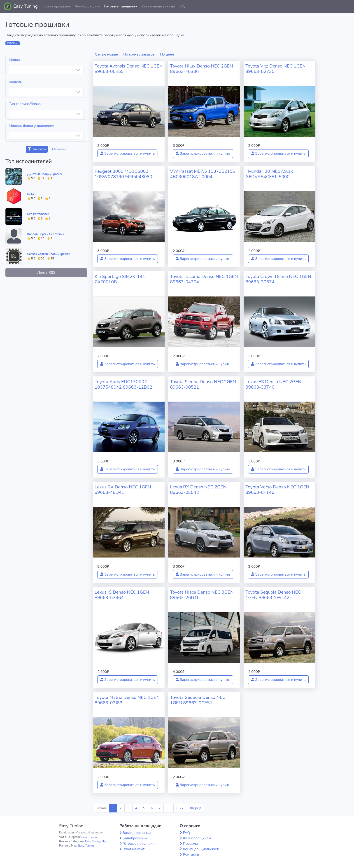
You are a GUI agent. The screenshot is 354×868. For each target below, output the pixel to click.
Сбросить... (60, 149)
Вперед (195, 808)
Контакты (191, 854)
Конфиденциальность (201, 849)
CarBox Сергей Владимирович (49, 254)
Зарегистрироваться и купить (128, 154)
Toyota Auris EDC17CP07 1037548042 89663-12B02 (123, 384)
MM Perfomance (38, 214)
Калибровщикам (197, 838)
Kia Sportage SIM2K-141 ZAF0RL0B (120, 279)
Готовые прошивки (121, 6)
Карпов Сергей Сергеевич (46, 234)
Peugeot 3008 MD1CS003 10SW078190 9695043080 (123, 174)
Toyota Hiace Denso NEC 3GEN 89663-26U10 (202, 595)
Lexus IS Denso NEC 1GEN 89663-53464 (122, 595)
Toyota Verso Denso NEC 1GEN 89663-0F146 (277, 490)
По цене (167, 54)
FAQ (182, 6)
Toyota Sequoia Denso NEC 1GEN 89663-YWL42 (273, 595)
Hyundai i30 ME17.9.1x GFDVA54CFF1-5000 (269, 174)
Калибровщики (88, 6)
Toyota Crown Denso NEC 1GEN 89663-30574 (278, 279)
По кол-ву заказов (139, 54)
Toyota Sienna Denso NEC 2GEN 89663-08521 (203, 384)
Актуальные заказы (158, 6)
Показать (37, 149)
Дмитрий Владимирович (45, 174)
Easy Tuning (26, 6)
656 (180, 808)
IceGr (31, 194)
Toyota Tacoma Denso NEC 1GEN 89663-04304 (204, 279)
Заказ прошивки (57, 6)
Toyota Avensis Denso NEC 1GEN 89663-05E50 (129, 69)
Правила (190, 844)
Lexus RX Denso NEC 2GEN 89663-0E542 (198, 490)
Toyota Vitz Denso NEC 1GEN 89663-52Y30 (275, 69)
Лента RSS (46, 273)
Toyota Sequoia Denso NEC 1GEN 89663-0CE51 (198, 700)
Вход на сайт (134, 849)
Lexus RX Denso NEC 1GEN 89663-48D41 (123, 490)
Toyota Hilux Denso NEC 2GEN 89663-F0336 (201, 69)
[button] (347, 6)
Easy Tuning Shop (97, 841)
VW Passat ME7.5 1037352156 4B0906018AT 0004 (203, 174)
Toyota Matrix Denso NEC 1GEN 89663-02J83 (127, 700)
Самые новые (106, 54)
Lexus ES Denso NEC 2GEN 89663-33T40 (273, 384)
